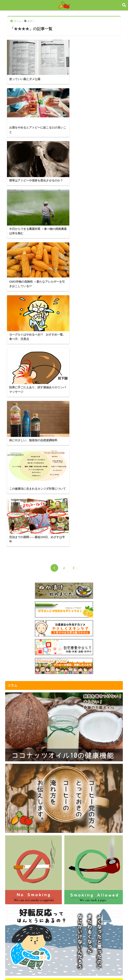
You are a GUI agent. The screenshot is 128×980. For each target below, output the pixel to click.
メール (11, 884)
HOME (64, 966)
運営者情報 (14, 878)
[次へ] (74, 297)
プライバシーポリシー (21, 873)
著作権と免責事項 (18, 868)
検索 (119, 923)
